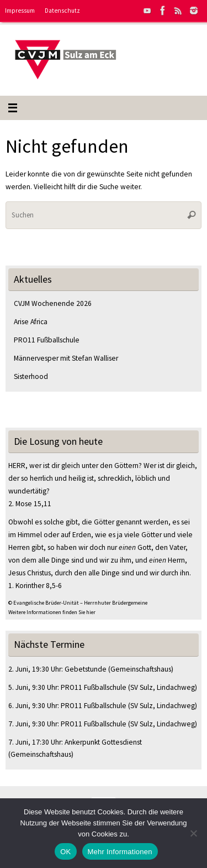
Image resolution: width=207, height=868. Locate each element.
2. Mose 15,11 (30, 504)
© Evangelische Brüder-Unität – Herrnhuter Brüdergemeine (78, 603)
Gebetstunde (86, 669)
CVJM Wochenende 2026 (53, 303)
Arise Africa (31, 322)
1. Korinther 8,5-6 (35, 586)
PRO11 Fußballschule (47, 340)
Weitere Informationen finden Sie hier (52, 612)
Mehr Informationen (120, 852)
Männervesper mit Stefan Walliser (66, 358)
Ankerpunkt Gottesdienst (103, 742)
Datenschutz (62, 11)
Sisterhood (31, 376)
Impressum (20, 11)
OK (65, 852)
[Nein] (193, 833)
